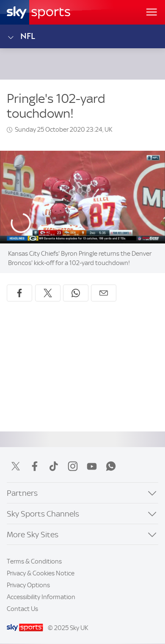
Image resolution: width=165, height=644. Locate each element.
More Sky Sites (33, 535)
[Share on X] (48, 293)
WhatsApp (111, 466)
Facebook (35, 466)
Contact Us (22, 609)
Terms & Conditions (34, 561)
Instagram (73, 466)
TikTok (54, 466)
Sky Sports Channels (43, 514)
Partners (22, 493)
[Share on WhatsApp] (76, 293)
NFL (21, 36)
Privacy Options (28, 585)
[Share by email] (104, 293)
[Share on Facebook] (19, 293)
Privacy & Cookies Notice (41, 573)
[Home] (38, 12)
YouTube (92, 466)
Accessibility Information (41, 597)
